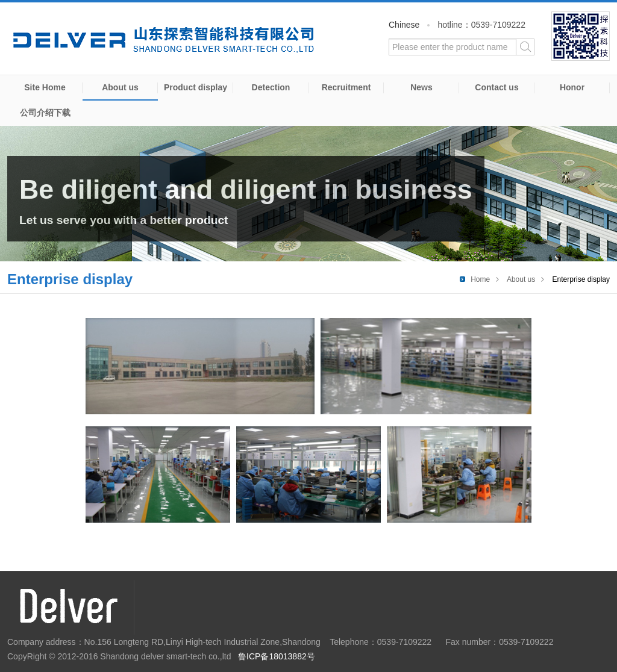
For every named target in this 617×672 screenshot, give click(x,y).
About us (120, 87)
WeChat (581, 36)
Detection (271, 87)
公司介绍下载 (45, 113)
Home (480, 279)
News (421, 87)
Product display (196, 87)
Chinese (404, 25)
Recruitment (346, 87)
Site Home (45, 87)
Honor (572, 87)
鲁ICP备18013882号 (277, 656)
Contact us (496, 87)
